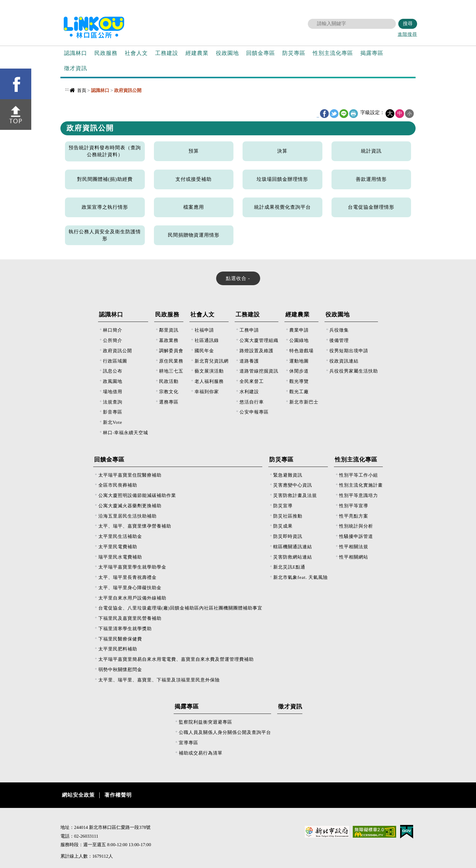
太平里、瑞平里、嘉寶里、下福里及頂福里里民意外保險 (159, 680)
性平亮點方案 (354, 516)
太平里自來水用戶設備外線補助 (132, 598)
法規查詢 (113, 402)
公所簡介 (113, 340)
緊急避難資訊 (288, 475)
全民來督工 (252, 381)
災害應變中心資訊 (293, 485)
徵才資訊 (76, 68)
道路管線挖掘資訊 (259, 371)
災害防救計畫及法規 (295, 495)
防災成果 (283, 526)
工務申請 (249, 330)
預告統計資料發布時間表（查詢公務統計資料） (105, 151)
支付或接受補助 (194, 179)
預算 (194, 151)
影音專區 (113, 412)
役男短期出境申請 (349, 351)
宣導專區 (189, 743)
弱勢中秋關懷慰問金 (120, 669)
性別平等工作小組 (359, 475)
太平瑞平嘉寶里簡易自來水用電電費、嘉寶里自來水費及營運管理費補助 (176, 659)
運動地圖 (299, 361)
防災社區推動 (288, 516)
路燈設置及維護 (257, 351)
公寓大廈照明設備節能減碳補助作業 (137, 495)
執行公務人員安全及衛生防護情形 (105, 235)
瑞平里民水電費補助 (120, 557)
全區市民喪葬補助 (118, 485)
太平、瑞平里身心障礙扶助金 (130, 588)
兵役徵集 (339, 330)
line (344, 114)
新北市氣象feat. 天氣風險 (301, 577)
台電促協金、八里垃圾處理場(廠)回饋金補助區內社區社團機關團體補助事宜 (180, 608)
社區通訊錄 (207, 340)
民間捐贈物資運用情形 (194, 235)
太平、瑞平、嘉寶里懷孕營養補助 (135, 526)
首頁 (82, 90)
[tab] (238, 278)
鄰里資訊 (169, 330)
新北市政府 (396, 5)
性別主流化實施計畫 (361, 485)
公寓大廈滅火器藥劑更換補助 (130, 506)
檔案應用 (194, 207)
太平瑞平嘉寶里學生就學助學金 (132, 567)
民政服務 (106, 53)
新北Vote (113, 422)
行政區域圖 (115, 361)
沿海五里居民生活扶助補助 (127, 516)
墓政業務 (169, 340)
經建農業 (197, 53)
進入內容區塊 (15, 3)
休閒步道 (299, 371)
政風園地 (113, 381)
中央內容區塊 (76, 102)
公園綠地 (299, 340)
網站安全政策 (78, 795)
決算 (282, 151)
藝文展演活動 (209, 371)
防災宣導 (283, 506)
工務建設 (167, 53)
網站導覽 (351, 5)
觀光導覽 (299, 381)
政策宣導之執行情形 (105, 207)
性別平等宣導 (354, 506)
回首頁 (329, 5)
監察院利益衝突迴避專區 (206, 722)
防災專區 (294, 53)
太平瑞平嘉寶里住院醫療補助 (130, 475)
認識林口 (76, 53)
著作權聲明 (118, 795)
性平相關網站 (354, 557)
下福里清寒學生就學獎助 (125, 628)
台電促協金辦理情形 (371, 207)
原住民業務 (171, 361)
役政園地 (227, 53)
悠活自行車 (252, 402)
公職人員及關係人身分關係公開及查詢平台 (225, 732)
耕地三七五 (171, 371)
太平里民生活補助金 (120, 536)
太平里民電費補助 (118, 547)
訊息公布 (113, 371)
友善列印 (354, 114)
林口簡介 (113, 330)
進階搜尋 (407, 34)
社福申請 (204, 330)
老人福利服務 (209, 381)
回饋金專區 (261, 53)
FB (324, 114)
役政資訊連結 (344, 361)
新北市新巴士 (304, 402)
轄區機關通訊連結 (293, 547)
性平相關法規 (354, 547)
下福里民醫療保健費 (120, 639)
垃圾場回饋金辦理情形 (282, 179)
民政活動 (169, 381)
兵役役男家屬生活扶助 (354, 371)
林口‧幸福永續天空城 (126, 432)
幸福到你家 (207, 392)
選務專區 (169, 402)
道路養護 (249, 361)
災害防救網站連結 (293, 557)
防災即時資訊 (288, 536)
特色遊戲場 (301, 351)
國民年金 (204, 351)
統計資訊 (371, 151)
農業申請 (299, 330)
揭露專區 (372, 53)
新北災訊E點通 (289, 567)
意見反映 (372, 5)
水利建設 (249, 392)
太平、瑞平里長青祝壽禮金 (127, 577)
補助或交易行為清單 (201, 753)
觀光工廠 (299, 392)
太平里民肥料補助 (118, 649)
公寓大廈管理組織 (259, 340)
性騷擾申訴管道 (356, 536)
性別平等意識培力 (359, 495)
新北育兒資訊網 (212, 361)
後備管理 (339, 340)
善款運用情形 (371, 179)
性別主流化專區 (333, 53)
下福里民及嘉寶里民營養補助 (130, 618)
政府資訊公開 (117, 351)
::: (318, 4)
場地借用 (113, 392)
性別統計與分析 (356, 526)
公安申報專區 (254, 412)
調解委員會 (171, 351)
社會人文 (136, 53)
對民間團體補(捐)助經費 (105, 179)
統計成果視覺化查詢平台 (282, 207)
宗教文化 (169, 392)
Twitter (334, 114)
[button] (7, 91)
